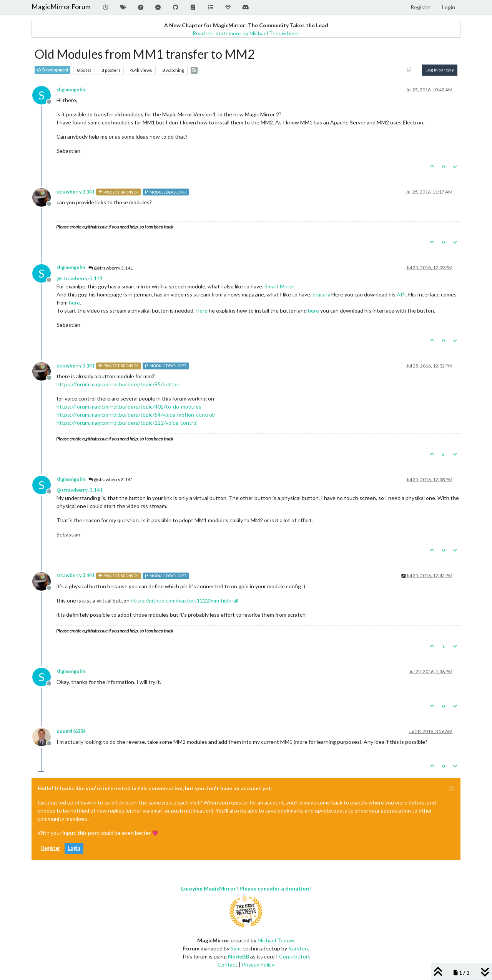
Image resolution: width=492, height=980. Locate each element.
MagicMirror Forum (61, 7)
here (74, 302)
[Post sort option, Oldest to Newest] (410, 70)
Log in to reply (440, 70)
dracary (321, 294)
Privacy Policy (258, 964)
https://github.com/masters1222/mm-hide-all (184, 600)
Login (74, 848)
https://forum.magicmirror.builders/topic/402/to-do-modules (129, 406)
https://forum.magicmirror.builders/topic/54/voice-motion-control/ (136, 415)
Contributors (295, 956)
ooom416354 (71, 731)
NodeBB (239, 956)
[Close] (452, 788)
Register (51, 848)
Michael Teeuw (276, 940)
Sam (236, 948)
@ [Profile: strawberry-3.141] (80, 278)
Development (52, 70)
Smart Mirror (279, 286)
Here (202, 310)
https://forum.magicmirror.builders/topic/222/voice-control (127, 423)
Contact (228, 964)
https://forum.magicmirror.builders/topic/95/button (118, 384)
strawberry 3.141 (76, 192)
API (401, 294)
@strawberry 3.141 (111, 268)
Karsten (298, 948)
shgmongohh (71, 90)
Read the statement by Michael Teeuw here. (246, 33)
